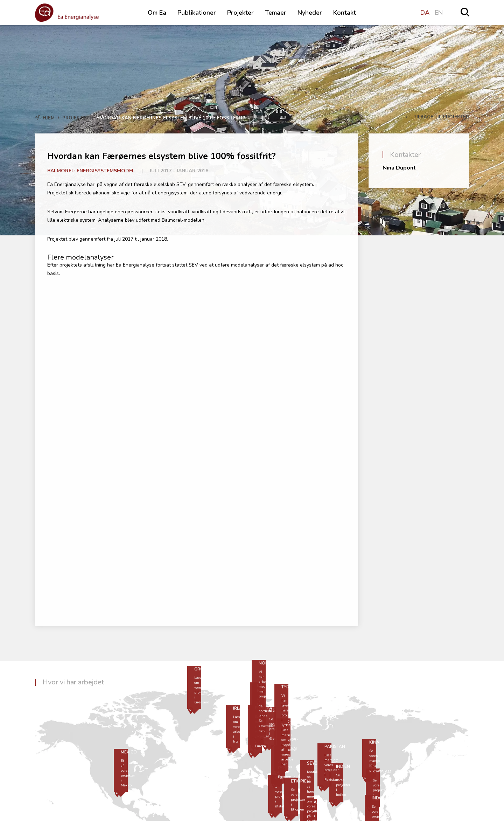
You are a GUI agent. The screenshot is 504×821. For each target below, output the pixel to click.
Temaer (276, 13)
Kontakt (345, 13)
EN (439, 13)
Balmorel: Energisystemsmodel (91, 171)
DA (425, 13)
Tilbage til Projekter (437, 117)
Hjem (49, 118)
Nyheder (310, 13)
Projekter (240, 13)
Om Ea (157, 13)
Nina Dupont (399, 168)
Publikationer (197, 13)
